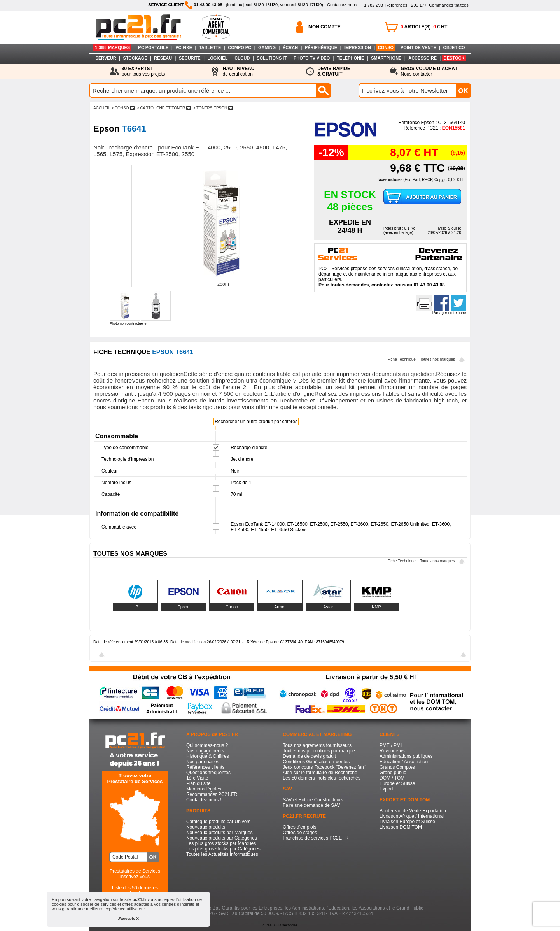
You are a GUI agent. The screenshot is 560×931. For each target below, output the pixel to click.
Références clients (206, 767)
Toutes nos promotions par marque (319, 751)
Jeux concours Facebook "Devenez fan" (324, 767)
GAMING (267, 47)
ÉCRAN (290, 47)
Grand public (393, 773)
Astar (328, 607)
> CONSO (123, 108)
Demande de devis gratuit (309, 756)
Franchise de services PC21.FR (316, 838)
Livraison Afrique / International (412, 816)
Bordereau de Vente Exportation (413, 811)
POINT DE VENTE (418, 47)
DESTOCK (454, 58)
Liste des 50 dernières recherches (135, 891)
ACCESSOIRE (423, 58)
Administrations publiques (406, 756)
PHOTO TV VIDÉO (312, 58)
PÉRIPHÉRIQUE (321, 47)
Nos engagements (205, 751)
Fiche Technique (402, 359)
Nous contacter (429, 71)
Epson (183, 607)
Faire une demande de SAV (311, 805)
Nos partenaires (203, 762)
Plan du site (199, 783)
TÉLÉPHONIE (350, 58)
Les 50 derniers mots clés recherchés (321, 778)
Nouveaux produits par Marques (220, 833)
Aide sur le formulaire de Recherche (320, 773)
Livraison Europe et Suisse (407, 822)
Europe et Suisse (397, 783)
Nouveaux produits (206, 827)
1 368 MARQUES (112, 47)
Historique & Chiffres (208, 756)
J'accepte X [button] (128, 918)
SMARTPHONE (386, 58)
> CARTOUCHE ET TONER (164, 108)
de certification (238, 71)
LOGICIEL (217, 58)
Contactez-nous (342, 5)
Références (386, 5)
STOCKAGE (135, 58)
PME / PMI (391, 745)
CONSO (386, 47)
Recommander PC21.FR (212, 794)
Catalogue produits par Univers (218, 822)
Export (386, 789)
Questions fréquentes (208, 773)
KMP (376, 607)
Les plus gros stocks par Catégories (223, 849)
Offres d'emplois (299, 827)
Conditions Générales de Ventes (316, 762)
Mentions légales (204, 789)
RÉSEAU (163, 58)
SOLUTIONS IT (272, 58)
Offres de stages (300, 833)
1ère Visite (197, 778)
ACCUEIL (102, 108)
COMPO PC (240, 47)
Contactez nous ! (204, 800)
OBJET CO (454, 47)
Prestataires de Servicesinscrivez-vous (135, 874)
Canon (232, 607)
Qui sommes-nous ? (207, 745)
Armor (280, 607)
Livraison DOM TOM (401, 827)
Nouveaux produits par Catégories (222, 838)
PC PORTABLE (153, 47)
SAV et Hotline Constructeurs (313, 800)
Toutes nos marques (437, 359)
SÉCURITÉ (190, 58)
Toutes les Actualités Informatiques (222, 854)
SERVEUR (106, 58)
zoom (223, 284)
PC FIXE (184, 47)
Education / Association (404, 762)
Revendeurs (392, 751)
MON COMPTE (325, 27)
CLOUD (242, 58)
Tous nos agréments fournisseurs (317, 745)
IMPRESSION (358, 47)
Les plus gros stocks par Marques (221, 843)
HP (135, 607)
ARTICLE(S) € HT (424, 27)
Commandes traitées (440, 5)
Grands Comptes (397, 767)
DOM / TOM (392, 778)
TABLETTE (210, 47)
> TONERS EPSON (213, 108)
